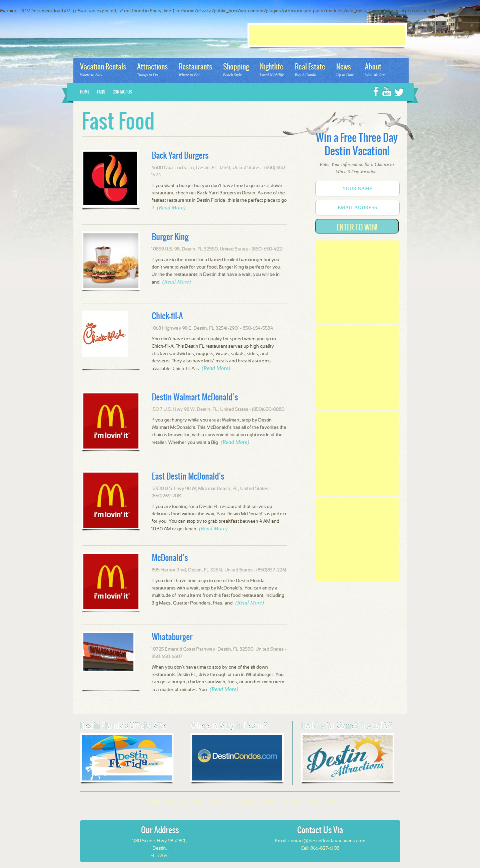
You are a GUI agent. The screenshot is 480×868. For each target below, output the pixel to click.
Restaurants (219, 802)
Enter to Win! (357, 227)
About (330, 802)
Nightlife (268, 802)
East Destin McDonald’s (188, 476)
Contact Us (122, 92)
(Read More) (171, 208)
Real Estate (292, 802)
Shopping (246, 802)
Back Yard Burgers (180, 155)
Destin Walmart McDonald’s (195, 397)
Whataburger (172, 637)
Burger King (170, 237)
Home (85, 92)
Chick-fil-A (167, 316)
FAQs (101, 92)
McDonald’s (170, 558)
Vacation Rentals (159, 802)
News (313, 802)
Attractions (191, 802)
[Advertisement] (327, 35)
